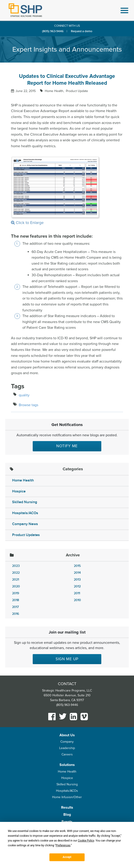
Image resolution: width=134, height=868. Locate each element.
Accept (67, 857)
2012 (77, 586)
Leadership (67, 748)
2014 (77, 573)
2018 (16, 600)
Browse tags (28, 405)
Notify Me (67, 446)
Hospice (19, 491)
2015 (77, 566)
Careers (67, 754)
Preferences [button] (63, 845)
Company (67, 742)
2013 (77, 580)
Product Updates (26, 535)
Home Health (23, 480)
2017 (15, 607)
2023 (16, 566)
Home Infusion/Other (67, 797)
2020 (16, 586)
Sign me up (67, 659)
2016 (16, 614)
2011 (77, 593)
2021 (16, 580)
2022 (16, 573)
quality (24, 395)
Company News (25, 524)
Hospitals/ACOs (25, 513)
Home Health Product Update (66, 91)
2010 (77, 600)
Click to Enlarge (56, 191)
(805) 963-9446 (53, 31)
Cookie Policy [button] (86, 841)
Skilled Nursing (25, 502)
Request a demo (82, 31)
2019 (16, 593)
